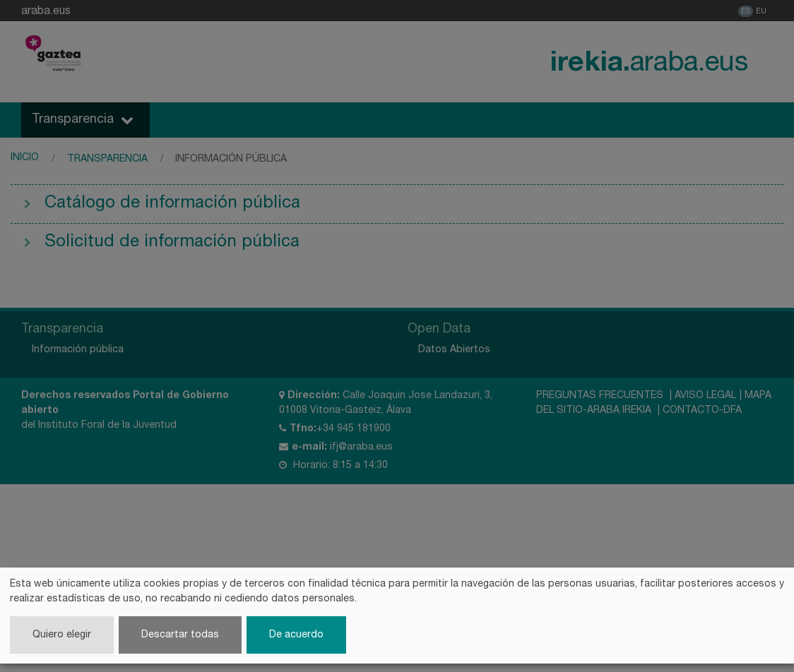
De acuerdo (296, 634)
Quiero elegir (62, 634)
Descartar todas (180, 634)
